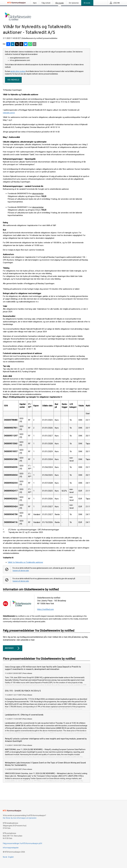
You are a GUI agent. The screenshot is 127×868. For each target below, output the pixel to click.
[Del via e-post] (34, 44)
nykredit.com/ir (9, 113)
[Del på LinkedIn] (13, 44)
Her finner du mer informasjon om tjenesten (20, 818)
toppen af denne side (21, 571)
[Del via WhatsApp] (30, 44)
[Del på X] (17, 44)
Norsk (5, 857)
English (11, 857)
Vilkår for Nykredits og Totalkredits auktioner (25, 562)
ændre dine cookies (18, 71)
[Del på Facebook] (8, 44)
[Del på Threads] (21, 44)
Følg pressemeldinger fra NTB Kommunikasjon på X (23, 843)
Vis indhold (13, 80)
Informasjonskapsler (11, 848)
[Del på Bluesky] (26, 44)
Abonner (13, 648)
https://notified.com (45, 609)
